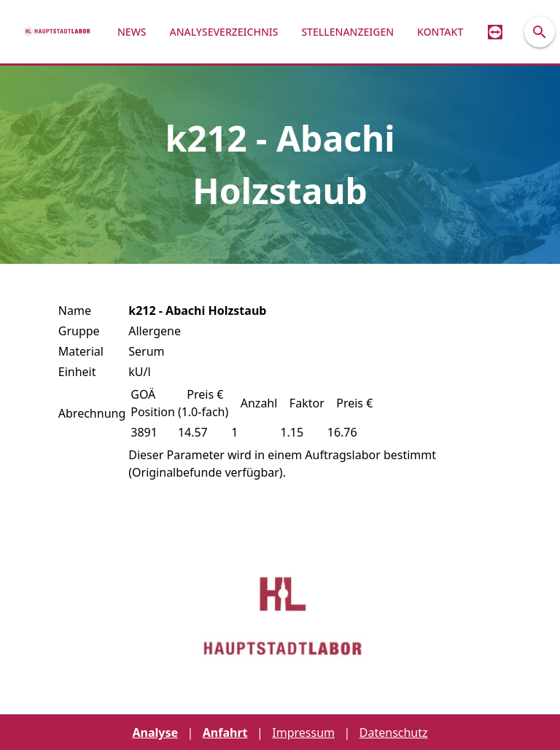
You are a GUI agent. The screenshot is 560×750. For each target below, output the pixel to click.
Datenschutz (394, 733)
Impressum (303, 733)
